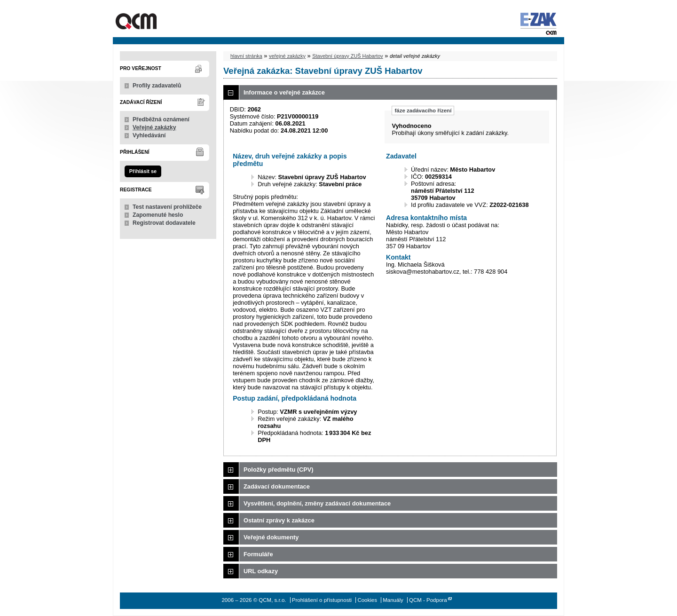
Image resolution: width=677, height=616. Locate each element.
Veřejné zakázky (154, 127)
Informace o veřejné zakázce (284, 92)
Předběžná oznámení (161, 119)
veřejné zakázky (287, 56)
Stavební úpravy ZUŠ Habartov (348, 56)
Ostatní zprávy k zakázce (279, 520)
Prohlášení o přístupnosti (322, 600)
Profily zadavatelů (157, 86)
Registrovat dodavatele (164, 223)
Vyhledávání (149, 135)
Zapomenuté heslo (158, 215)
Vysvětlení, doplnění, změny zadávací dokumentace (317, 503)
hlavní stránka (246, 56)
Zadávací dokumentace (277, 486)
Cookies (367, 600)
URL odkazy (261, 571)
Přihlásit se (143, 171)
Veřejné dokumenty (271, 537)
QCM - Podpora (428, 600)
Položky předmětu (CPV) (279, 470)
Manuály (393, 600)
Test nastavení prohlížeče (167, 207)
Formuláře (258, 554)
